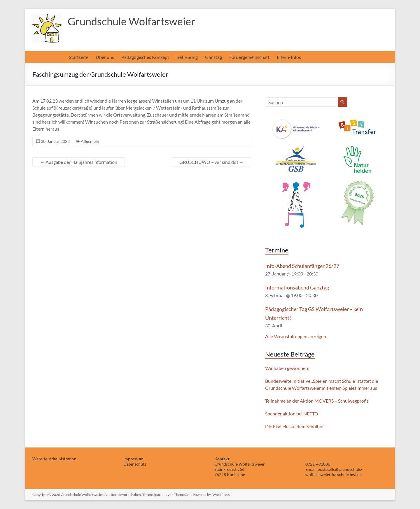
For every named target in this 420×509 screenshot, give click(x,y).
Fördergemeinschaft (249, 57)
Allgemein (90, 141)
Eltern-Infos (289, 57)
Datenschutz (135, 464)
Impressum (133, 459)
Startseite (79, 57)
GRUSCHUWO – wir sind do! (211, 162)
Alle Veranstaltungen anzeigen (296, 336)
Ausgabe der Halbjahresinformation (79, 162)
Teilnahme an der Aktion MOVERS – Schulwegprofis (317, 401)
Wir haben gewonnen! (287, 368)
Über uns (105, 57)
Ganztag (213, 57)
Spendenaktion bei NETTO (292, 414)
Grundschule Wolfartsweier (132, 21)
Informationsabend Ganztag (297, 287)
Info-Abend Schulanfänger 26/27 (302, 266)
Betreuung (187, 57)
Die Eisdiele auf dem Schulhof (294, 426)
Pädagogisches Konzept (145, 57)
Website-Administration (54, 459)
